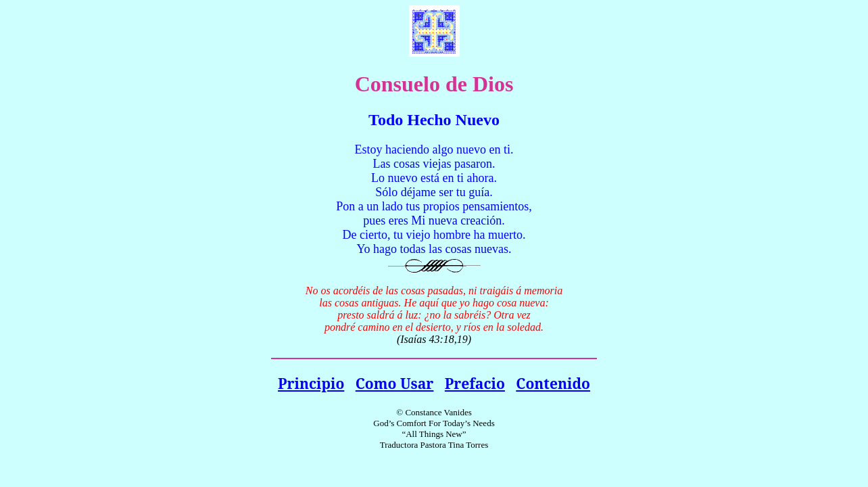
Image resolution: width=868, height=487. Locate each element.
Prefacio (475, 383)
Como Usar (395, 383)
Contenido (553, 383)
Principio (311, 383)
